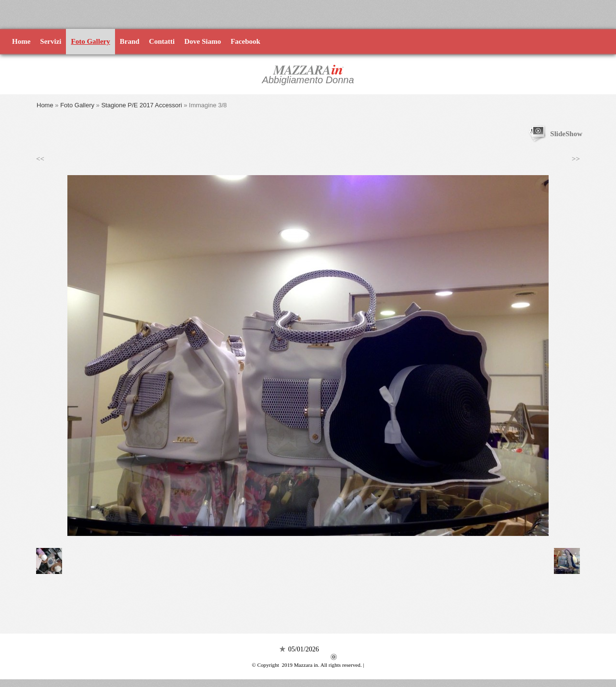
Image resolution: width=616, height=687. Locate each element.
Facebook (245, 41)
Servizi (51, 41)
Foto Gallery (90, 41)
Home (21, 41)
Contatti (162, 41)
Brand (130, 41)
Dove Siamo (203, 41)
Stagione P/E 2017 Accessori (141, 105)
